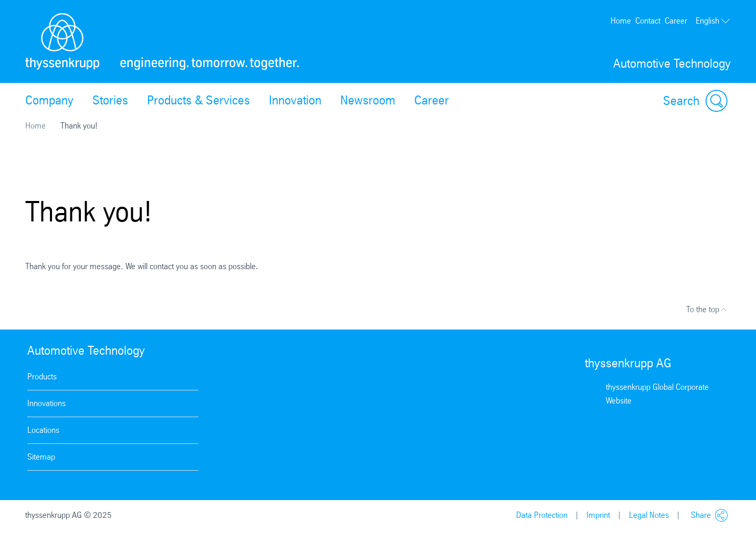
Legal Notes (649, 515)
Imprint (598, 515)
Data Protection (542, 515)
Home (621, 21)
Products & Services (198, 100)
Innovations (46, 403)
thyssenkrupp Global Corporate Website (657, 394)
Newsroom (368, 100)
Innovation (295, 100)
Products (42, 376)
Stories (110, 100)
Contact (648, 21)
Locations (43, 430)
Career (676, 21)
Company (49, 100)
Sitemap (41, 457)
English (713, 21)
